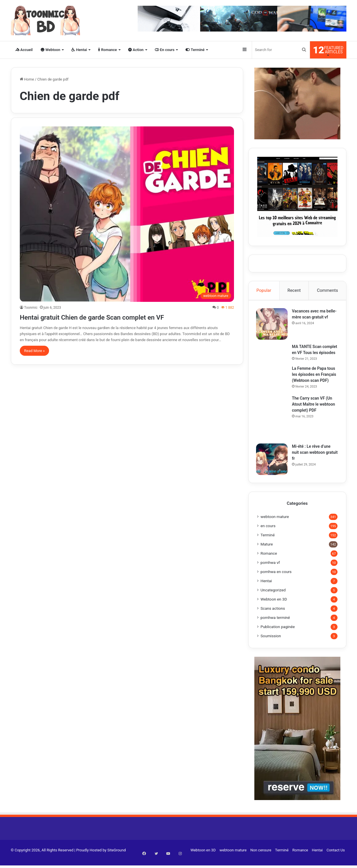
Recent (294, 290)
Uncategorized (273, 597)
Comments (327, 290)
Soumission (271, 643)
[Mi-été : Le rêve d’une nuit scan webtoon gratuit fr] (273, 466)
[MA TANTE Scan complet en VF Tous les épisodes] (273, 353)
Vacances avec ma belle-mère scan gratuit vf (314, 318)
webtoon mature (275, 524)
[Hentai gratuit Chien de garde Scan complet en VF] (127, 214)
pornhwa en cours (276, 579)
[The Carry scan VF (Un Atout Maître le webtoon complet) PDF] (273, 424)
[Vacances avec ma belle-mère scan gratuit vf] (273, 325)
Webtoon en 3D (274, 607)
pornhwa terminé (275, 625)
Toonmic (31, 308)
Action (136, 50)
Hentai (79, 50)
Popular (264, 290)
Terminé (195, 50)
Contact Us (336, 858)
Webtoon (50, 50)
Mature (267, 552)
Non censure (261, 858)
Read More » (34, 351)
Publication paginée (278, 634)
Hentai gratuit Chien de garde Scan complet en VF (116, 317)
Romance (107, 50)
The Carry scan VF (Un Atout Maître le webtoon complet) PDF (315, 411)
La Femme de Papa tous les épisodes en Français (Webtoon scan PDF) (315, 381)
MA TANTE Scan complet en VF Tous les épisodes (314, 353)
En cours (165, 50)
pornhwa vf (270, 570)
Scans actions (273, 616)
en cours (268, 533)
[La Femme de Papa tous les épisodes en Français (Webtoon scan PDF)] (273, 385)
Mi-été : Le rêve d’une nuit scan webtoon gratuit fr (312, 459)
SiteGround (116, 858)
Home (27, 79)
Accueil (24, 50)
